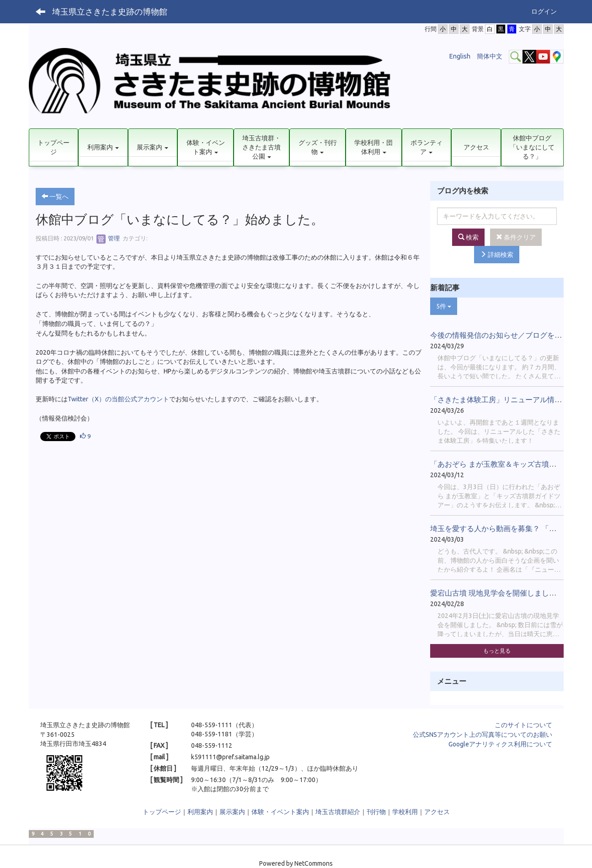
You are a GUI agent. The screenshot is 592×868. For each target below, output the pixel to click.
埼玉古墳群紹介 (338, 812)
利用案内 (200, 812)
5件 (444, 306)
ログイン (544, 11)
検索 (468, 237)
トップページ (162, 812)
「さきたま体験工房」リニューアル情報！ (500, 399)
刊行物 (376, 812)
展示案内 (232, 812)
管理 (108, 238)
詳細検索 (497, 255)
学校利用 (405, 812)
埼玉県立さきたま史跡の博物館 (110, 11)
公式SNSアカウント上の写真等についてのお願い (483, 735)
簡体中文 (490, 56)
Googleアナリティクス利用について (500, 744)
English (460, 56)
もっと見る (497, 651)
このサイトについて (523, 725)
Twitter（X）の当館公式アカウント (118, 399)
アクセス (437, 812)
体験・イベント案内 (280, 812)
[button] (103, 147)
